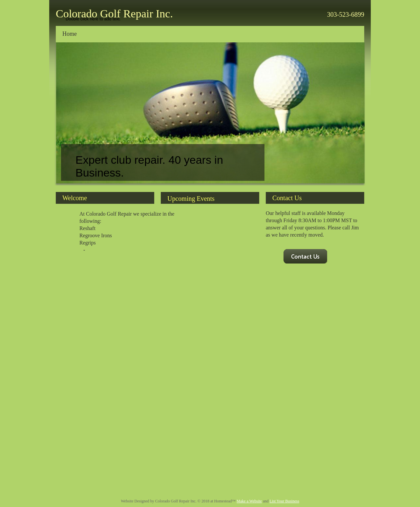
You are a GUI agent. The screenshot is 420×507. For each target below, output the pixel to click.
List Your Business (284, 501)
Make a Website (249, 501)
